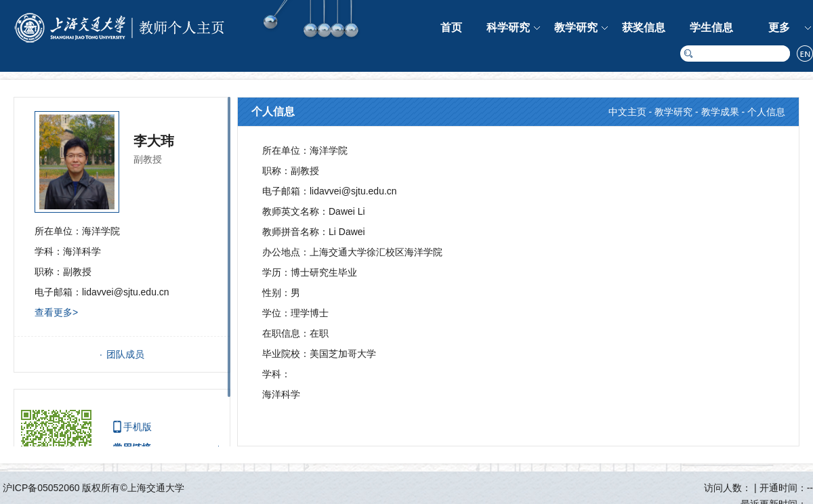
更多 (779, 27)
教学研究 (576, 27)
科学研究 (508, 27)
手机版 (138, 427)
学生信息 (711, 27)
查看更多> (56, 312)
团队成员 (125, 354)
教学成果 (720, 112)
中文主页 (627, 112)
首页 (451, 27)
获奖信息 (644, 27)
